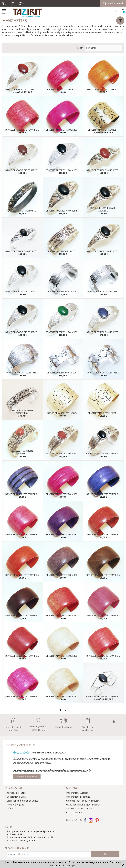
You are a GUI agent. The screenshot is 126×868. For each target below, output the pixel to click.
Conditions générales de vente (22, 801)
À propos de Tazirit (16, 793)
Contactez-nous (75, 812)
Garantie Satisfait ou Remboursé (83, 801)
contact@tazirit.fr (28, 841)
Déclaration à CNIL (16, 797)
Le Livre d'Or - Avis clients (79, 809)
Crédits (10, 809)
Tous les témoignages (27, 777)
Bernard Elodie (43, 753)
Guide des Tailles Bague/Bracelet (83, 805)
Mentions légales (15, 805)
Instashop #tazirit (113, 3)
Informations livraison (77, 793)
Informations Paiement (78, 797)
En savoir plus (70, 865)
